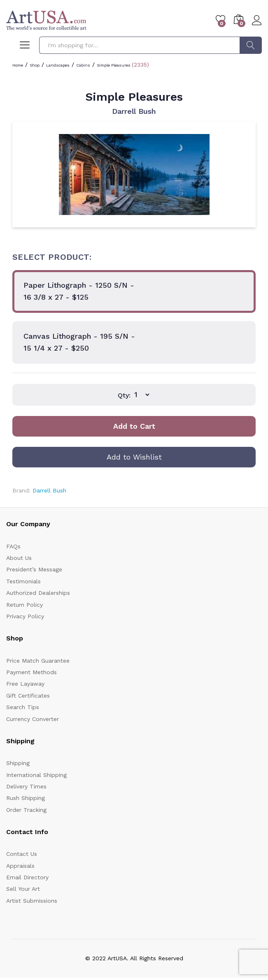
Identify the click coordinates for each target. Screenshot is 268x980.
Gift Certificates (28, 696)
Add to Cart (134, 426)
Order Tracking (26, 810)
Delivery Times (26, 786)
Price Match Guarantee (38, 661)
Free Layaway (25, 684)
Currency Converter (33, 719)
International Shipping (36, 775)
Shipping (18, 763)
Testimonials (23, 581)
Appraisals (20, 866)
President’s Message (34, 569)
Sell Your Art (23, 889)
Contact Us (22, 854)
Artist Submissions (32, 901)
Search (251, 45)
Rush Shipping (26, 798)
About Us (19, 558)
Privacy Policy (25, 616)
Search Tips (23, 707)
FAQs (13, 546)
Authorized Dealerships (38, 593)
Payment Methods (31, 672)
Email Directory (27, 877)
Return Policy (24, 605)
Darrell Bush (134, 111)
